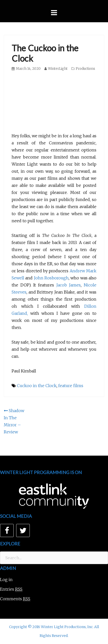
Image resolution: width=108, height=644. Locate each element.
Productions (85, 69)
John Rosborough (51, 278)
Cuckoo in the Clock (37, 386)
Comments (15, 599)
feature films (71, 386)
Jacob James (69, 285)
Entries (11, 589)
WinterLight (58, 69)
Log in (6, 580)
